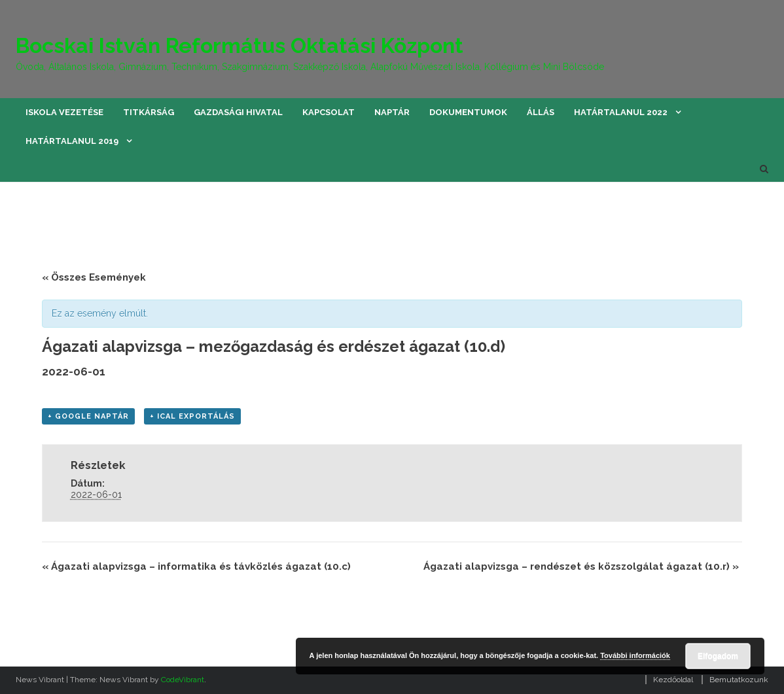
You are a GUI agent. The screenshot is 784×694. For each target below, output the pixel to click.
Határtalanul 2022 (621, 112)
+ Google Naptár (88, 416)
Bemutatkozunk (739, 680)
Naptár (392, 112)
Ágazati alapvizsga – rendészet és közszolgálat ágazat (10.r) (581, 566)
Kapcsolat (329, 112)
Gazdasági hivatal (238, 112)
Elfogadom (718, 656)
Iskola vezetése (64, 112)
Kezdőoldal (673, 680)
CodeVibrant (183, 680)
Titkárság (149, 112)
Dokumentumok (468, 112)
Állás (541, 112)
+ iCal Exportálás (192, 416)
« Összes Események (94, 277)
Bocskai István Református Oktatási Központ (240, 45)
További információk (635, 655)
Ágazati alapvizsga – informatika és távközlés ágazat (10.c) (196, 566)
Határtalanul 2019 (72, 141)
